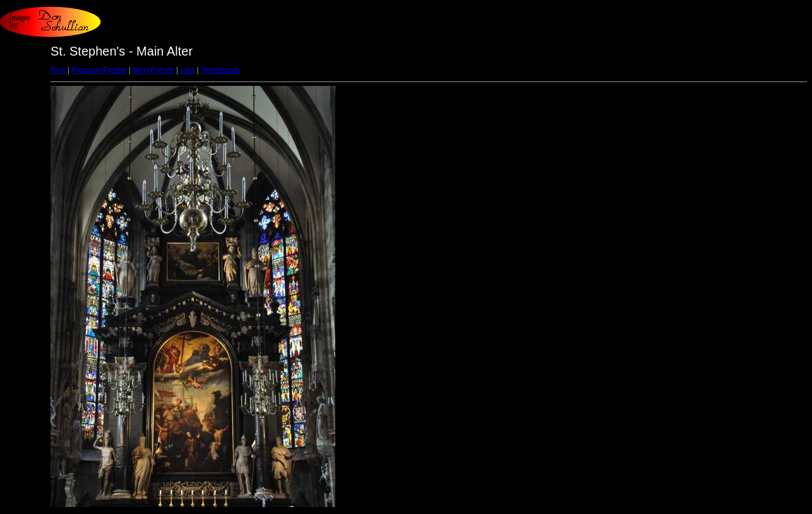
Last (187, 70)
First (58, 70)
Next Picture (153, 70)
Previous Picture (99, 70)
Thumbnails (220, 70)
